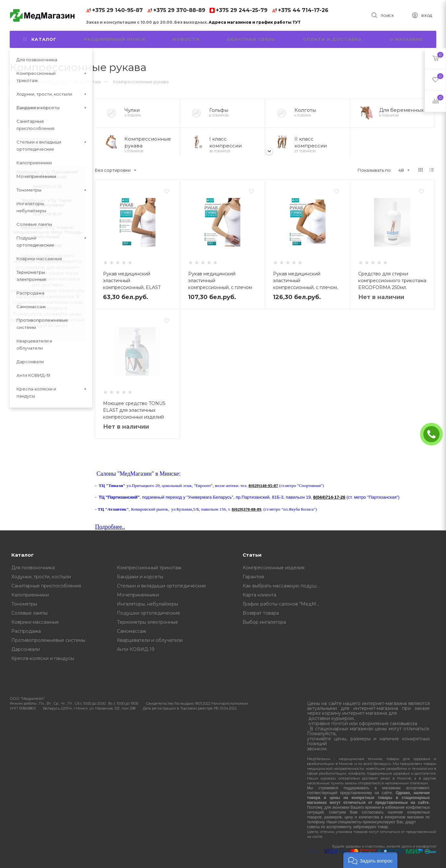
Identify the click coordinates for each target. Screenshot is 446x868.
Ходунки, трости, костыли (41, 577)
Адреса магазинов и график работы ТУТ (255, 22)
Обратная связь (251, 39)
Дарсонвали (26, 649)
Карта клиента (32, 120)
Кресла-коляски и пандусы (43, 658)
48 (404, 170)
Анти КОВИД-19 (136, 649)
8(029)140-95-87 (263, 486)
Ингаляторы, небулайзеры (148, 604)
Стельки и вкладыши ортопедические (161, 586)
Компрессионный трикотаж (149, 568)
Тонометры (24, 604)
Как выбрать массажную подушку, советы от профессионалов (283, 586)
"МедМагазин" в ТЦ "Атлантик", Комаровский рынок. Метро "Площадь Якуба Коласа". (48, 232)
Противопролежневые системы (48, 640)
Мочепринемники (138, 595)
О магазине (406, 39)
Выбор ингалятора (264, 622)
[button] (370, 860)
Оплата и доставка (332, 39)
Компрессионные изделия (274, 568)
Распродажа (26, 631)
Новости (186, 39)
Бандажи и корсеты (140, 577)
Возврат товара (261, 613)
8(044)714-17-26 (329, 497)
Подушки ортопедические (149, 613)
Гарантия (253, 577)
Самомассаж (132, 631)
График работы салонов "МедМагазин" (283, 604)
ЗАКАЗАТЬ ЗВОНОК (434, 434)
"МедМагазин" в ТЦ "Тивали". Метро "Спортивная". (47, 203)
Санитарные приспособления (46, 586)
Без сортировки (115, 170)
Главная (18, 82)
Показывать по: (375, 170)
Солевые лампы (29, 613)
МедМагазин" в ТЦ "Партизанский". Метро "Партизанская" (48, 174)
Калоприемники (30, 595)
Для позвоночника (33, 568)
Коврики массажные (35, 622)
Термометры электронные (148, 622)
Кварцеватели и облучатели (150, 640)
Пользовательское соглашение (37, 142)
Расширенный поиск (115, 39)
